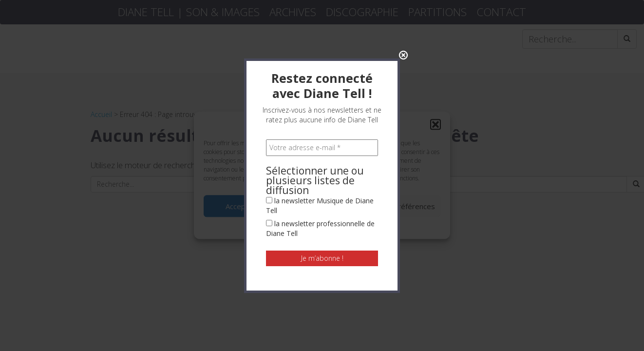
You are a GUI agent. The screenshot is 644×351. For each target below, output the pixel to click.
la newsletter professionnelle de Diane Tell (320, 225)
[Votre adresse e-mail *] (322, 145)
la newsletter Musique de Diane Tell (320, 203)
